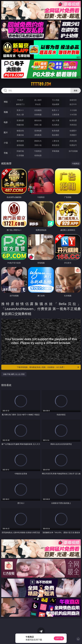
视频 (6, 112)
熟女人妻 (20, 115)
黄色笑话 (56, 145)
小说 (6, 143)
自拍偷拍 (38, 110)
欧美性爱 (73, 120)
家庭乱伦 (38, 141)
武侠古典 (73, 141)
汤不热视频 (73, 151)
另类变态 (73, 125)
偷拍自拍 (38, 120)
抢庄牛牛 (73, 104)
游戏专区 (73, 100)
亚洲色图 (38, 131)
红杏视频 (20, 155)
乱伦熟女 (56, 125)
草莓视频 (56, 151)
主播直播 (56, 115)
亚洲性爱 (20, 120)
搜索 (76, 90)
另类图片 (73, 135)
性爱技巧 (73, 145)
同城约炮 (20, 151)
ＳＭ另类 (73, 115)
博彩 (6, 102)
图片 (6, 132)
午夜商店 (38, 151)
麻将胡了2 (20, 104)
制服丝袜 (20, 125)
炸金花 (38, 104)
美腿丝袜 (20, 135)
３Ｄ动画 (73, 110)
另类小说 (38, 145)
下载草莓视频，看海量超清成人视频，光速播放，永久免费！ (48, 367)
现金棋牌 (56, 104)
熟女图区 (56, 135)
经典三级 (38, 125)
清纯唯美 (38, 135)
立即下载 (59, 638)
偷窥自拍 (20, 131)
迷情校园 (20, 145)
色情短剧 (38, 155)
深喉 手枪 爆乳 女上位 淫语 (14, 374)
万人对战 (56, 100)
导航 (6, 153)
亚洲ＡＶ (20, 110)
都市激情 (20, 141)
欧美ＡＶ (56, 110)
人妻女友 (56, 141)
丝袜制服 (38, 115)
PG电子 (20, 100)
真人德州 (38, 100)
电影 (6, 122)
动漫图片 (73, 131)
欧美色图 (56, 131)
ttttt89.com (41, 84)
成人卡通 (56, 120)
